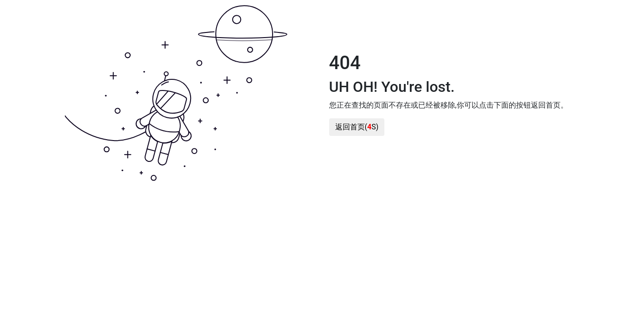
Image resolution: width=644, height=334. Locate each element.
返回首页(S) (357, 127)
